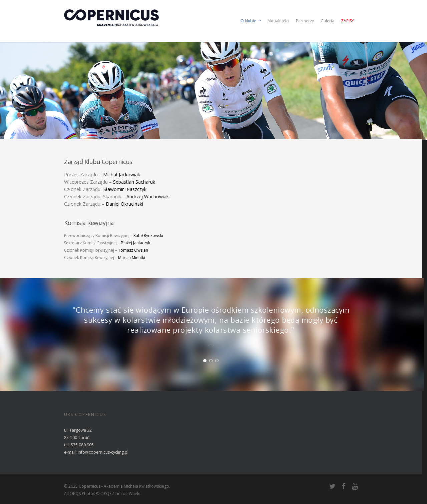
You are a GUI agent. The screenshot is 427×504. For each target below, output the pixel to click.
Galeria (327, 21)
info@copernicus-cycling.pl (103, 452)
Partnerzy (305, 21)
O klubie (251, 21)
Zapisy (347, 21)
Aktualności (278, 21)
